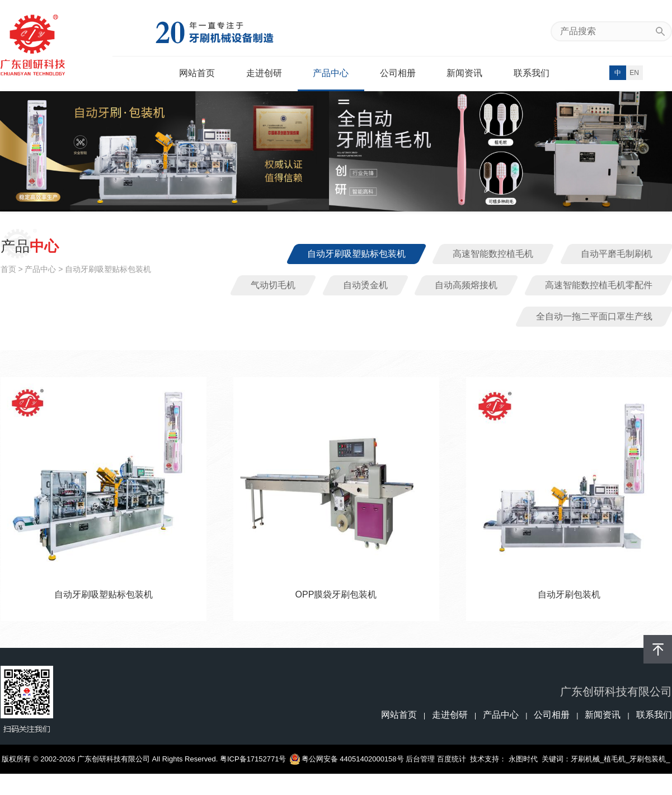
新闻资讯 (464, 73)
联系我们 (532, 73)
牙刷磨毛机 (336, 788)
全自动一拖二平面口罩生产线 (594, 316)
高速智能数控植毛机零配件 (599, 285)
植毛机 (615, 759)
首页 (8, 269)
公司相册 (398, 73)
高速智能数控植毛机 (493, 254)
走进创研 (264, 73)
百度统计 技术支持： (473, 759)
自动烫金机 (365, 285)
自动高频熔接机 (466, 285)
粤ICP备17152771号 (253, 759)
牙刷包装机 (648, 759)
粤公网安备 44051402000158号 (347, 759)
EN (634, 73)
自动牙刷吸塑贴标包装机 (356, 254)
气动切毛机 (273, 285)
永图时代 (523, 759)
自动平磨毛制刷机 (617, 254)
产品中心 (331, 73)
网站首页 (197, 73)
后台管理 (420, 759)
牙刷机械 (585, 759)
